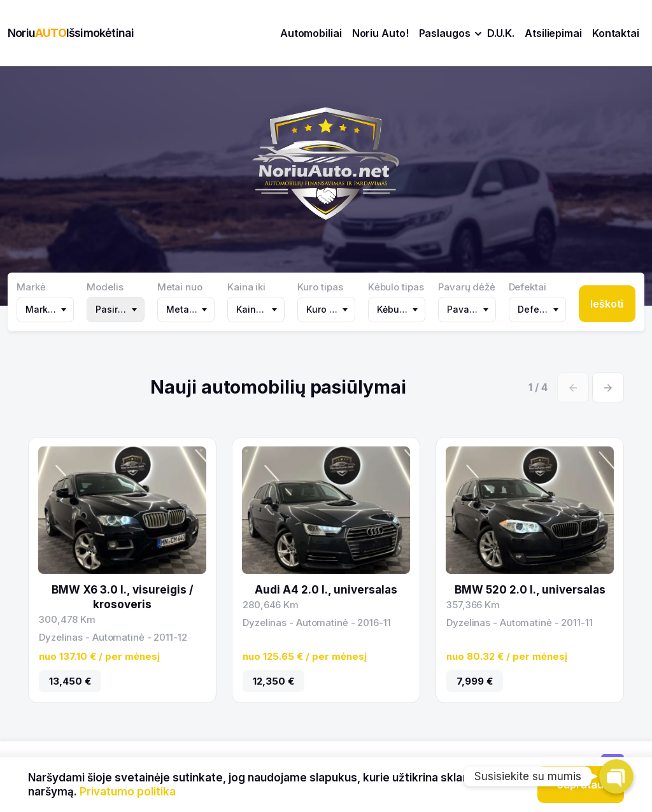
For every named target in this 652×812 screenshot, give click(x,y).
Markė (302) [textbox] (48, 309)
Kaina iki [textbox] (255, 309)
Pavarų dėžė (467, 287)
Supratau (580, 785)
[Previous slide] (573, 388)
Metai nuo (180, 287)
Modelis (105, 287)
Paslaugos (445, 33)
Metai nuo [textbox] (188, 309)
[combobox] (45, 310)
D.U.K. (501, 33)
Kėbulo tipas (396, 287)
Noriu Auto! (380, 33)
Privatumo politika (128, 792)
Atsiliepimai (553, 33)
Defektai (528, 287)
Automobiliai (311, 33)
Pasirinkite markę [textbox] (118, 309)
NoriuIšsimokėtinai (71, 33)
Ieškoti (607, 304)
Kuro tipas (320, 287)
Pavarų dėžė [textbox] (469, 309)
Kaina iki (246, 287)
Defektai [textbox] (537, 309)
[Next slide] (608, 388)
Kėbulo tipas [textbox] (399, 309)
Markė (31, 287)
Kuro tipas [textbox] (329, 309)
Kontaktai (616, 33)
